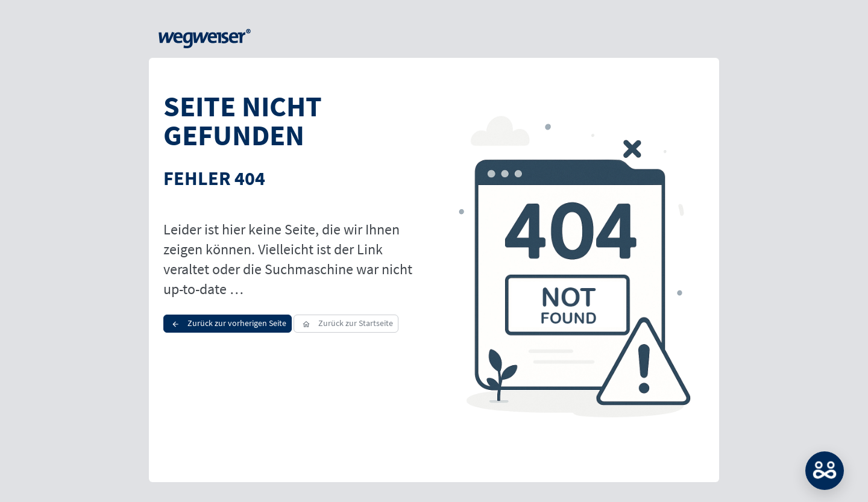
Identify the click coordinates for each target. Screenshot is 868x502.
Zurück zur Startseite (346, 323)
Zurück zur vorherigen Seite (228, 323)
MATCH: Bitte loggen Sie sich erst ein (825, 471)
